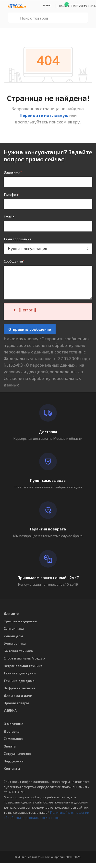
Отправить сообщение (30, 329)
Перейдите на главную (44, 115)
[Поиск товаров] (52, 18)
